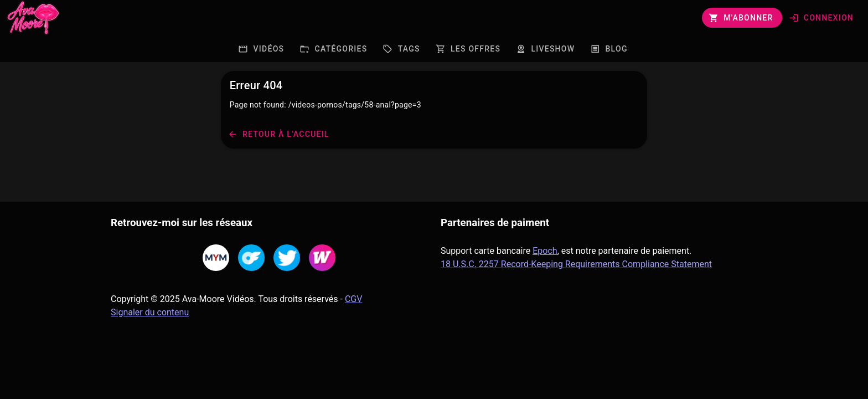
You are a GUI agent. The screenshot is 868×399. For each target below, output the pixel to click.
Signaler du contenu (150, 312)
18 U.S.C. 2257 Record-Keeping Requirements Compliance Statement (576, 264)
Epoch (545, 251)
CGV (354, 299)
